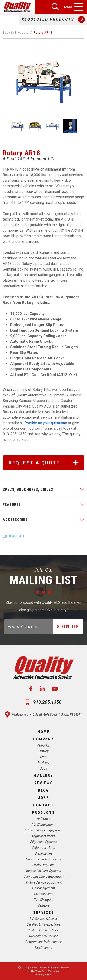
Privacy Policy (43, 975)
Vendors (44, 905)
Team (43, 757)
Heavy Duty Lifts (43, 865)
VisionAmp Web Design (48, 971)
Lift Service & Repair (44, 919)
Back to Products (16, 33)
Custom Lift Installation (44, 930)
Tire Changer (43, 948)
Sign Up (68, 627)
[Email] (28, 627)
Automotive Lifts (44, 848)
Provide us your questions (46, 423)
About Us (43, 745)
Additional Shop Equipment (43, 830)
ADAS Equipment (43, 824)
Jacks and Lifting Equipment (43, 877)
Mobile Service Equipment (44, 882)
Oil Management (44, 888)
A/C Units (44, 819)
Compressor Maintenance (43, 942)
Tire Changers (44, 900)
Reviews (43, 763)
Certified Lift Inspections (43, 924)
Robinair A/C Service (44, 936)
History (43, 751)
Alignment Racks (43, 836)
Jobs (43, 768)
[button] (53, 19)
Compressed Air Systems (44, 859)
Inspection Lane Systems (44, 871)
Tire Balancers (43, 894)
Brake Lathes (44, 853)
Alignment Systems (44, 842)
